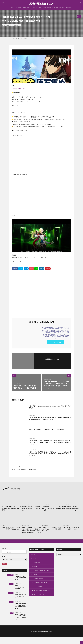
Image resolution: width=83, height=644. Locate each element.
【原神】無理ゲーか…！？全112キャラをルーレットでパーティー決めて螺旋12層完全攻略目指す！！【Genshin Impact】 (50, 419)
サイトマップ (34, 563)
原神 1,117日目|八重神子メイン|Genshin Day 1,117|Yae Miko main (49, 430)
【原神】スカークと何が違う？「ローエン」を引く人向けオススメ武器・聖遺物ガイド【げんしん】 (51, 533)
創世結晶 (68, 7)
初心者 (49, 7)
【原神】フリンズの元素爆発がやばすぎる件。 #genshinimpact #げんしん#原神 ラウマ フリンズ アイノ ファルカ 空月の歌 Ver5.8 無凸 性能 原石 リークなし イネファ (50, 454)
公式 (63, 7)
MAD (24, 7)
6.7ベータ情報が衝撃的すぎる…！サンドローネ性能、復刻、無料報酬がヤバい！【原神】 (11, 509)
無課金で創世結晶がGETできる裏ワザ (40, 588)
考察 (54, 7)
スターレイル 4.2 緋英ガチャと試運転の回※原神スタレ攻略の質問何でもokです (20, 612)
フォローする (53, 361)
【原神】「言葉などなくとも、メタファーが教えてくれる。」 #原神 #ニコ (20, 623)
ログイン (26, 469)
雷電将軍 (39, 7)
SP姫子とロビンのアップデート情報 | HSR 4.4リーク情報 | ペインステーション (72, 532)
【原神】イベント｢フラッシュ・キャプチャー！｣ (20, 601)
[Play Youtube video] (41, 66)
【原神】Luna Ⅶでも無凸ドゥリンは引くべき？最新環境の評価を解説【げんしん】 (11, 532)
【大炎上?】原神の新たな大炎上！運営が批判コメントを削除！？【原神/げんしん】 (31, 509)
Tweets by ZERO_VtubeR (19, 88)
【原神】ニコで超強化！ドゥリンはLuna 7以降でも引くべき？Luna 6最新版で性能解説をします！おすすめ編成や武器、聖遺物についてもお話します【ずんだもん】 (31, 534)
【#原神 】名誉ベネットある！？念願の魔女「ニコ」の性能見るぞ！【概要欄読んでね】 (51, 509)
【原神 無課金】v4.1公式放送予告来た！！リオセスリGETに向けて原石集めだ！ (30, 39)
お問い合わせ (34, 558)
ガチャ (44, 7)
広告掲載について (35, 571)
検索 (4, 568)
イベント (59, 7)
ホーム (12, 7)
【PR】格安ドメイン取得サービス (39, 602)
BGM (28, 7)
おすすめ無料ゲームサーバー (38, 584)
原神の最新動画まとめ (41, 4)
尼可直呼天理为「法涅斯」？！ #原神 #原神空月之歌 (21, 582)
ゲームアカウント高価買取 (37, 592)
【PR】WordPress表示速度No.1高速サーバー (41, 597)
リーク (33, 7)
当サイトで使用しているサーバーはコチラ (41, 575)
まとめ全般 (18, 7)
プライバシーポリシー (36, 567)
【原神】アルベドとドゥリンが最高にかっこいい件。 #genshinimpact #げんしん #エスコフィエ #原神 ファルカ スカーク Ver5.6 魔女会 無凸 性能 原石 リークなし (50, 443)
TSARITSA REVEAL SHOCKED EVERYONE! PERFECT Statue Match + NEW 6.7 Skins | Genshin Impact (71, 510)
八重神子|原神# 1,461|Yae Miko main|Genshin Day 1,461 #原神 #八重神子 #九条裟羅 (50, 407)
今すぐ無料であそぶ (56, 342)
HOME (3, 39)
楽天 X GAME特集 (35, 579)
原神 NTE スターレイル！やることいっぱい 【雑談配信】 (20, 591)
